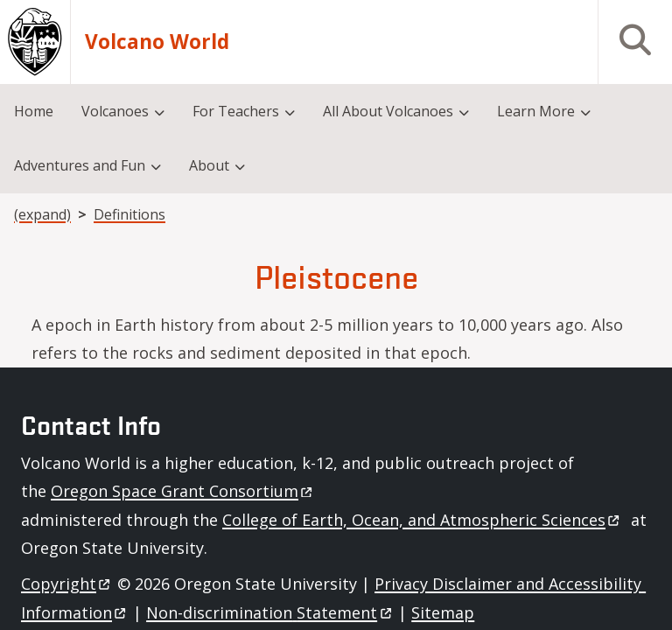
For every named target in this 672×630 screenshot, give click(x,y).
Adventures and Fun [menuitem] (80, 165)
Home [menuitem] (34, 111)
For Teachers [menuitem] (236, 111)
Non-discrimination (270, 612)
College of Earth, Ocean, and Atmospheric (422, 520)
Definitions (129, 214)
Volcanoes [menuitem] (115, 111)
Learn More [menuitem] (536, 111)
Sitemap (443, 612)
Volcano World (157, 42)
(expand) (42, 214)
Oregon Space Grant (183, 491)
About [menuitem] (209, 165)
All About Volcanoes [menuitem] (388, 111)
